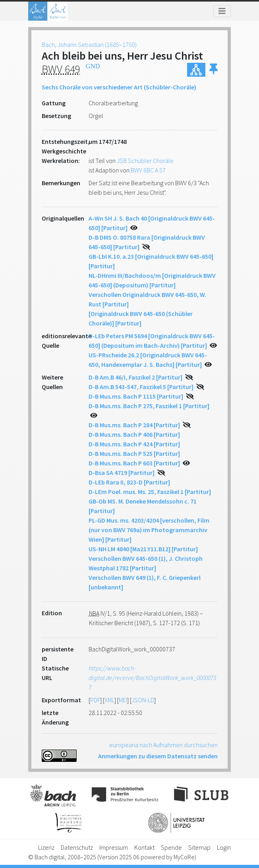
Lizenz (46, 847)
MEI (123, 700)
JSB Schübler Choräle (145, 161)
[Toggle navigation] (222, 11)
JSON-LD (143, 700)
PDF (95, 700)
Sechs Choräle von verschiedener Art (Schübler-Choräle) (119, 87)
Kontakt (144, 847)
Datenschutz (77, 847)
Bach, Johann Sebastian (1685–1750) (89, 45)
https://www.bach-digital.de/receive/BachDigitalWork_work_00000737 (152, 678)
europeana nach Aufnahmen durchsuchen (163, 745)
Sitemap (199, 847)
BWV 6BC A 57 (148, 170)
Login (224, 847)
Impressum (114, 847)
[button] (214, 70)
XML (109, 700)
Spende (171, 847)
